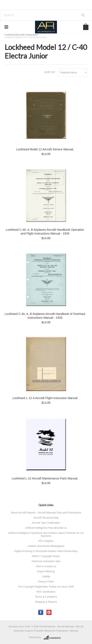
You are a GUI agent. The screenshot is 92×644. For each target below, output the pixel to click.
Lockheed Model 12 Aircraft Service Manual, (45, 149)
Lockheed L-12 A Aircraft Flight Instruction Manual (45, 398)
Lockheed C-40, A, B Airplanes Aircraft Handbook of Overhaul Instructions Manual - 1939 (45, 316)
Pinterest (49, 612)
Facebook (41, 612)
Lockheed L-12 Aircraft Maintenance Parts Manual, (45, 478)
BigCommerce (53, 637)
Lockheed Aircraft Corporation (21, 35)
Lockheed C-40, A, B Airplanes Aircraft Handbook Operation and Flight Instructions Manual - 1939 (45, 232)
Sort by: (50, 72)
